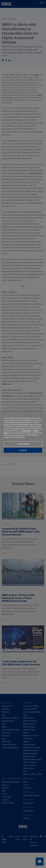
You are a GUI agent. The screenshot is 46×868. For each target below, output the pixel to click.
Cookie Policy (26, 431)
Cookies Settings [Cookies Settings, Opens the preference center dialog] (23, 444)
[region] (23, 434)
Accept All (23, 450)
